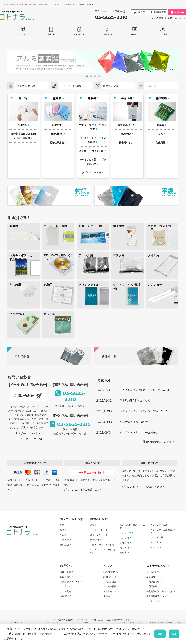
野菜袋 (160, 125)
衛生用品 (161, 143)
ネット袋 (154, 547)
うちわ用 (124, 548)
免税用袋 (126, 134)
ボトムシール (87, 138)
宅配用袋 (57, 125)
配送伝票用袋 (57, 143)
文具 (161, 134)
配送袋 (57, 98)
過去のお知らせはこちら (157, 441)
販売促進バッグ (126, 125)
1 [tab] (87, 76)
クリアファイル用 (159, 525)
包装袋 (92, 98)
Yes (160, 634)
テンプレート (79, 30)
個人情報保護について (157, 596)
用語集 (107, 596)
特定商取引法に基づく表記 (159, 591)
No (174, 634)
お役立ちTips (110, 591)
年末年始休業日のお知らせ (135, 400)
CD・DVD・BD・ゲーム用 (133, 526)
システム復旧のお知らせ (134, 422)
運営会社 (151, 577)
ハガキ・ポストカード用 (102, 545)
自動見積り (66, 577)
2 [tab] (91, 76)
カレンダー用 (157, 537)
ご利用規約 (152, 586)
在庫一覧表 (66, 572)
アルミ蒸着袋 (97, 140)
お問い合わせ (175, 18)
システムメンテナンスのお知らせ (139, 432)
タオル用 (124, 543)
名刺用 (93, 525)
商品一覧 (51, 30)
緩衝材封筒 (57, 134)
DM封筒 (22, 125)
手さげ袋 (126, 98)
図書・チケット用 (99, 535)
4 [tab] (99, 76)
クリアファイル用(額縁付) (163, 530)
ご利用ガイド (107, 30)
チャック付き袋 (88, 160)
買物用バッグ (126, 143)
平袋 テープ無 (97, 127)
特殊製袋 (161, 98)
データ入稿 (163, 30)
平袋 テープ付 (86, 125)
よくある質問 (156, 18)
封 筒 (23, 98)
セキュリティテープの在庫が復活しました (144, 411)
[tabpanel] (93, 62)
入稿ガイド (135, 30)
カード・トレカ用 (99, 530)
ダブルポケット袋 (91, 172)
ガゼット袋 (97, 151)
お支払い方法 (110, 582)
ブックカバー (96, 162)
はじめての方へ (23, 30)
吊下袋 (83, 151)
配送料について (111, 572)
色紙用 (123, 552)
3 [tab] (95, 76)
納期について (110, 577)
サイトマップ (153, 601)
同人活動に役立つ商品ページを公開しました (145, 390)
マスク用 (124, 538)
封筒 (62, 525)
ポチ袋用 (94, 540)
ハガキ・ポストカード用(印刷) (104, 551)
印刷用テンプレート (70, 582)
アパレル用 (126, 533)
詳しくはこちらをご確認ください (84, 489)
